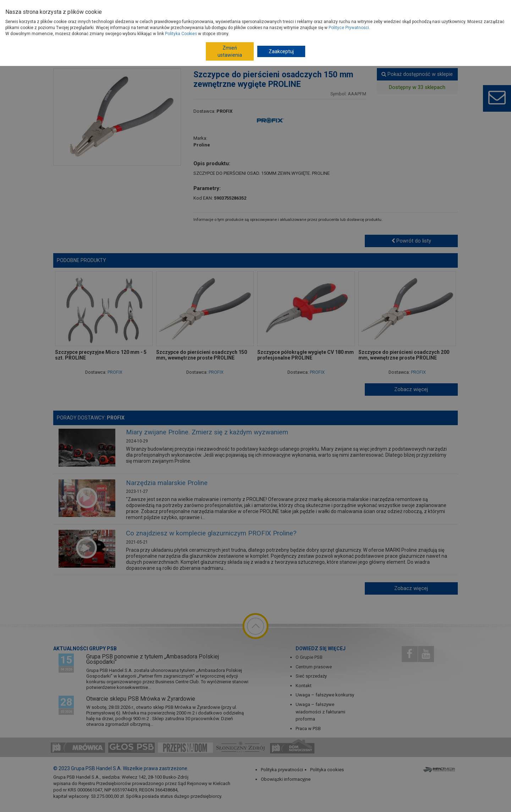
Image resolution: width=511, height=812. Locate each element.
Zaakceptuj (281, 51)
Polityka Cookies (181, 34)
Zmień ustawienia (230, 51)
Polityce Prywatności (349, 28)
